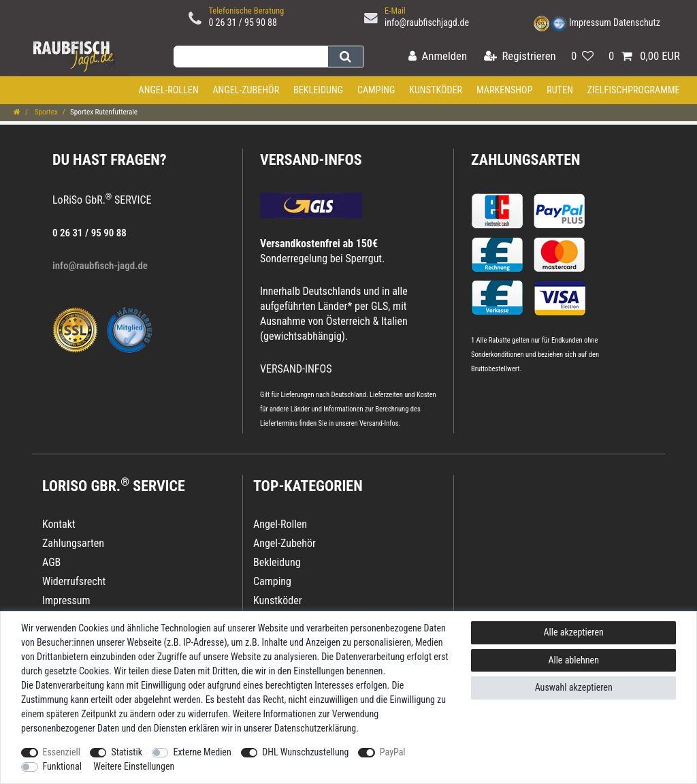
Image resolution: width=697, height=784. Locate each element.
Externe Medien (202, 752)
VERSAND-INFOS (311, 160)
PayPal (393, 752)
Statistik (127, 752)
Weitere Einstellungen (134, 766)
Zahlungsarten (525, 160)
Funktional (63, 766)
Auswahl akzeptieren (574, 687)
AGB (51, 562)
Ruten (560, 90)
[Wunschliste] (582, 57)
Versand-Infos (379, 423)
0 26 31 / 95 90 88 (243, 22)
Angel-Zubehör (246, 90)
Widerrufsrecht (74, 581)
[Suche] (345, 57)
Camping (376, 90)
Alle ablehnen (573, 660)
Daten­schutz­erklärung (315, 728)
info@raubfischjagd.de (427, 22)
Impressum (590, 22)
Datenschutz (637, 22)
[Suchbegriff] (250, 57)
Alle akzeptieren (574, 632)
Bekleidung (318, 90)
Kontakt (59, 524)
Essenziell (62, 752)
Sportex (45, 112)
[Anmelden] (438, 57)
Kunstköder (436, 90)
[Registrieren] (520, 57)
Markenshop (505, 90)
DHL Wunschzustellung (305, 752)
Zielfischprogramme (634, 90)
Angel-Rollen (169, 90)
